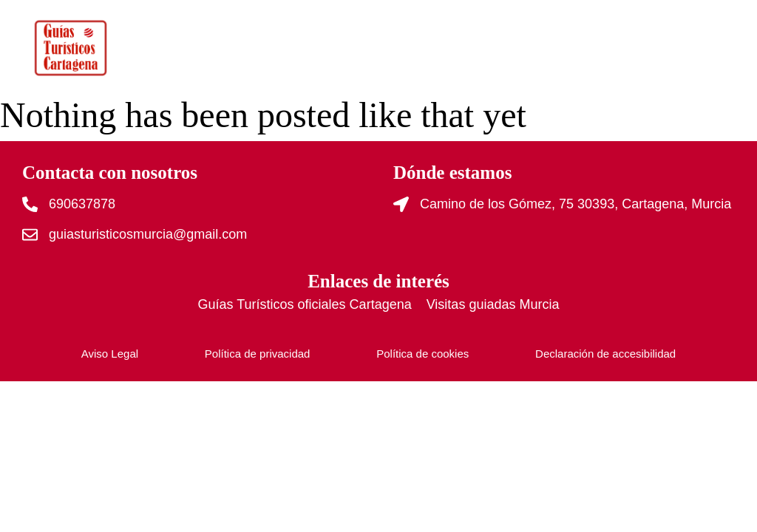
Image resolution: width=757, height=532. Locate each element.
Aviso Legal (110, 354)
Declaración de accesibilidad (605, 354)
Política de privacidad (258, 354)
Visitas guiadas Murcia (493, 304)
